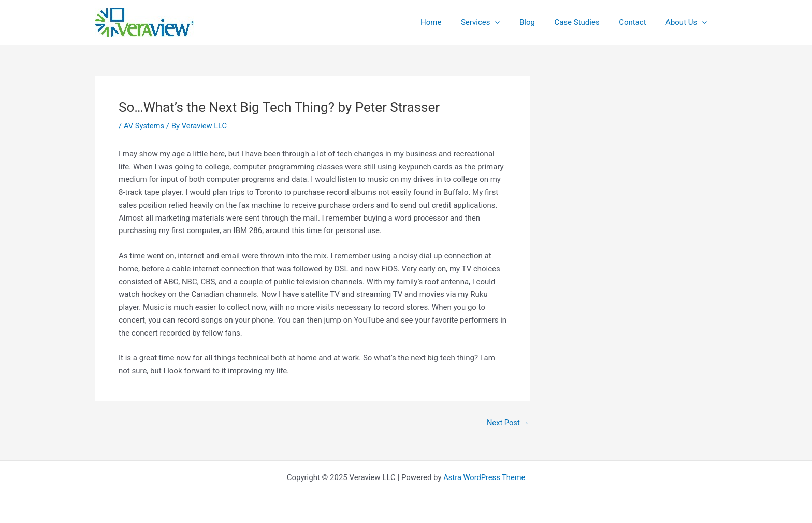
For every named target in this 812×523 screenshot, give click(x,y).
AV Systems (144, 126)
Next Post (508, 423)
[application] (512, 22)
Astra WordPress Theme (484, 477)
